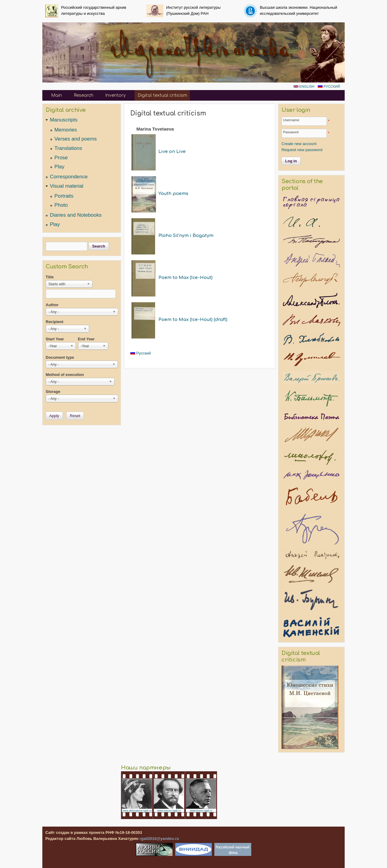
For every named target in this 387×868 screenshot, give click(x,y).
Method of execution (65, 375)
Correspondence (69, 177)
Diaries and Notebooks (76, 215)
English (304, 86)
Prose (61, 158)
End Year (86, 339)
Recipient (55, 322)
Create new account (299, 144)
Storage (53, 392)
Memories (66, 130)
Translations (68, 148)
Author (52, 305)
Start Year (55, 339)
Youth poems (173, 193)
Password (291, 132)
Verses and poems (76, 139)
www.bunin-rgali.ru (201, 811)
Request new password (302, 150)
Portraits (64, 196)
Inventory (115, 95)
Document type (60, 357)
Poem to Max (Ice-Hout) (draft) (193, 319)
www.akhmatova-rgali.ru (137, 811)
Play (59, 167)
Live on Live (172, 151)
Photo (61, 205)
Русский (329, 86)
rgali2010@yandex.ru (159, 839)
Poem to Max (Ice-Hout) (185, 277)
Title (50, 277)
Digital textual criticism (162, 95)
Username (291, 120)
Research (84, 95)
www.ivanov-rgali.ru (169, 811)
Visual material (67, 186)
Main (57, 95)
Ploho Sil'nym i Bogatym (186, 235)
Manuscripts (64, 120)
